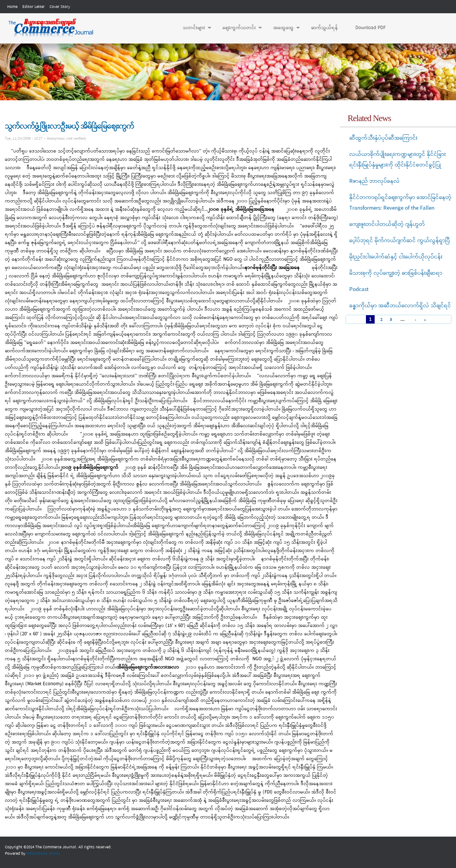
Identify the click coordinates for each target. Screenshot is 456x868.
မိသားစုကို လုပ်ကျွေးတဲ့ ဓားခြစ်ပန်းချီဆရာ (396, 273)
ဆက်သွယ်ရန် (324, 28)
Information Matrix (43, 854)
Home (12, 7)
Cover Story (60, 7)
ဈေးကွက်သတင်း (238, 28)
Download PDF (370, 28)
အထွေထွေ (283, 28)
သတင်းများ (193, 28)
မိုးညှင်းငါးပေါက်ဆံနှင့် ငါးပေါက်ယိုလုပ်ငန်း (396, 257)
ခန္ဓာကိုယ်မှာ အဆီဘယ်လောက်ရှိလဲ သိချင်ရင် (400, 306)
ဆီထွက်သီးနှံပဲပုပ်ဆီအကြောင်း (383, 138)
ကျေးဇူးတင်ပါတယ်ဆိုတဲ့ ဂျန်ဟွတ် (387, 224)
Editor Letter (33, 7)
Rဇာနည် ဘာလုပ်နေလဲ (374, 181)
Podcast (359, 289)
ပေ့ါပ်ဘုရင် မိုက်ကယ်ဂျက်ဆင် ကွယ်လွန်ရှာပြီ (400, 241)
